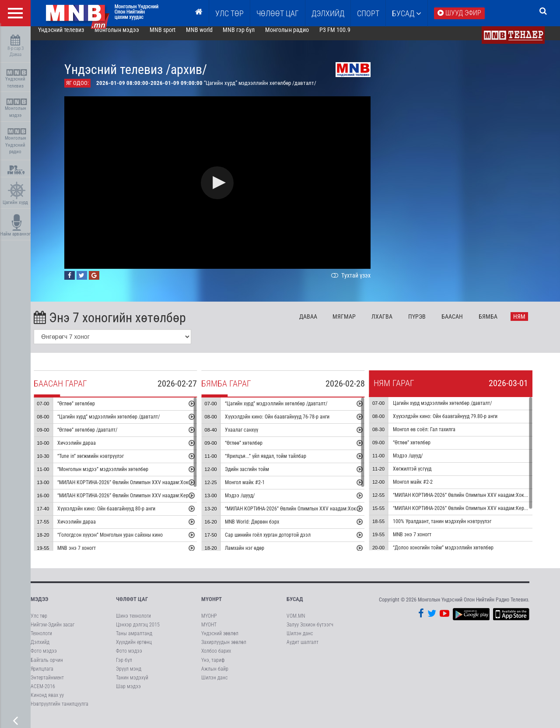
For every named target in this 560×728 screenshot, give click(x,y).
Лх (394, 324)
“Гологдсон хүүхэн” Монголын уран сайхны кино (122, 542)
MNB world (212, 37)
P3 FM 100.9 (347, 37)
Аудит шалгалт (303, 649)
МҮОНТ (209, 632)
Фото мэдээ (44, 658)
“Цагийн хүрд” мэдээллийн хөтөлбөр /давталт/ (121, 424)
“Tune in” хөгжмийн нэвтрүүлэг (103, 463)
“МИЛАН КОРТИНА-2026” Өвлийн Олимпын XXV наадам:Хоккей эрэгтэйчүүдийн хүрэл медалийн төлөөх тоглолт (360, 516)
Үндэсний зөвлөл (220, 640)
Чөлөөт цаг (132, 606)
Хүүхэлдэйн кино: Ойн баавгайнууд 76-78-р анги (289, 424)
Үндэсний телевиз (16, 79)
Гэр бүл (124, 667)
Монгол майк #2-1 (257, 489)
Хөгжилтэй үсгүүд (424, 476)
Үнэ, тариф (213, 667)
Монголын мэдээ (16, 108)
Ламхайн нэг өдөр (257, 555)
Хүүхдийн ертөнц (134, 649)
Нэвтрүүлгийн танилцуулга (59, 711)
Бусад (407, 13)
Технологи (41, 640)
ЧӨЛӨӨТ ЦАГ (278, 13)
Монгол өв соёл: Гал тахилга (436, 436)
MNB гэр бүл (251, 37)
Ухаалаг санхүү (254, 437)
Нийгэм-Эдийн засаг (52, 632)
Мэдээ (39, 606)
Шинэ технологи (133, 623)
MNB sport (175, 37)
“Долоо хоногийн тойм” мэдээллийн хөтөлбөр (455, 555)
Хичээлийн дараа (89, 450)
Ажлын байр (215, 676)
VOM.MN (296, 623)
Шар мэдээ (128, 693)
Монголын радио (299, 37)
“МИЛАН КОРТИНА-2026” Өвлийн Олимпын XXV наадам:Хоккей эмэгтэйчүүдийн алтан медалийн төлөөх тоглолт (193, 489)
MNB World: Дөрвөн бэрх (264, 529)
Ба (464, 324)
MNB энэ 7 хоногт (89, 555)
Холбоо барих (216, 658)
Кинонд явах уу (47, 702)
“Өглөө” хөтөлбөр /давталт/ (100, 437)
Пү (429, 324)
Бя (500, 324)
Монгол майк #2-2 (425, 489)
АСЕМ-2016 (43, 693)
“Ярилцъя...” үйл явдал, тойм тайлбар (278, 463)
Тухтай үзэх (362, 282)
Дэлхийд (328, 13)
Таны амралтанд (134, 640)
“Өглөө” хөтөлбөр (88, 411)
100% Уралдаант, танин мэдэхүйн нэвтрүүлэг (454, 528)
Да (320, 324)
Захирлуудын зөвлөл (224, 649)
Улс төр (229, 13)
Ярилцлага (42, 676)
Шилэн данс (214, 685)
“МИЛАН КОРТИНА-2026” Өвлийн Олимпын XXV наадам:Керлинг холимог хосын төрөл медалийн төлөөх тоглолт (193, 503)
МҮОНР (209, 623)
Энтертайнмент (47, 685)
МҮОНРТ (212, 606)
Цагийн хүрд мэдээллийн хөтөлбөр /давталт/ (455, 410)
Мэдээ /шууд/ (252, 503)
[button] (230, 190)
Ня (532, 324)
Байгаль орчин (47, 667)
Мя (357, 324)
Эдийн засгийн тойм (259, 476)
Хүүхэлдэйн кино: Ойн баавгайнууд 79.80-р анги (457, 423)
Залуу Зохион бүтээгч (310, 632)
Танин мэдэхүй (132, 685)
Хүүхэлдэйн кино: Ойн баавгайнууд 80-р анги (119, 516)
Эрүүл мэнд (129, 676)
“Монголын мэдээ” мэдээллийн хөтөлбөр (115, 476)
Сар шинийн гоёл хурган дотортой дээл (280, 542)
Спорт (368, 13)
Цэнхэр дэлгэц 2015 (138, 632)
